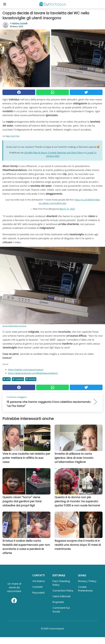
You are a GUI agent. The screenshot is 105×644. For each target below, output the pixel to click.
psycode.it (39, 593)
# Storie (31, 379)
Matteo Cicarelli (20, 23)
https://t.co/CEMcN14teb (87, 200)
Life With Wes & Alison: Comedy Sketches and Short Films (53, 153)
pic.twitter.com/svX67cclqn (52, 203)
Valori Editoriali (61, 596)
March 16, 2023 (67, 209)
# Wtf (7, 379)
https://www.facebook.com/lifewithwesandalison (33, 373)
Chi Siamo (39, 581)
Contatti (37, 587)
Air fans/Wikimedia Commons (14, 326)
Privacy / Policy (87, 581)
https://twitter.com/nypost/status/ (26, 370)
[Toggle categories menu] (5, 4)
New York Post (13, 136)
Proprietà (58, 602)
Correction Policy (63, 591)
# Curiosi (18, 379)
